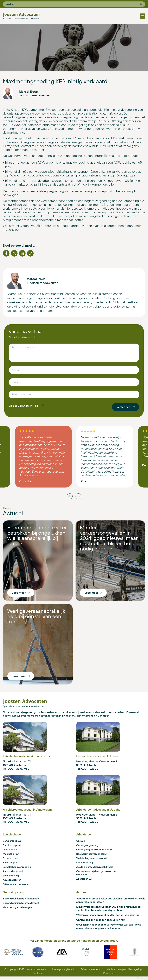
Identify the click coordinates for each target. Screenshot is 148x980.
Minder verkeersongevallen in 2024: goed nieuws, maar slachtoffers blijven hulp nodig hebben (109, 539)
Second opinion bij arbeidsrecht (22, 906)
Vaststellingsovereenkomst (92, 860)
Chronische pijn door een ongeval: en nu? (101, 923)
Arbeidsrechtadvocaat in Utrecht (98, 811)
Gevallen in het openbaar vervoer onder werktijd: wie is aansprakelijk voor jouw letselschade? (109, 930)
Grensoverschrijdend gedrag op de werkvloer (97, 875)
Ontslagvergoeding (88, 847)
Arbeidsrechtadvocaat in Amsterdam (27, 811)
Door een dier (11, 851)
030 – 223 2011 (91, 770)
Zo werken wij (11, 878)
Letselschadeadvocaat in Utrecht (98, 758)
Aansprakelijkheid (14, 874)
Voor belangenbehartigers (19, 910)
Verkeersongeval (13, 842)
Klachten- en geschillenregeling (124, 973)
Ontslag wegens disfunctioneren (96, 851)
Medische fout (12, 856)
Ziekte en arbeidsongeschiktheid (96, 869)
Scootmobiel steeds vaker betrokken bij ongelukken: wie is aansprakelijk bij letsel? (37, 537)
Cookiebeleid (110, 977)
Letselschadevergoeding (18, 869)
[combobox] (73, 4)
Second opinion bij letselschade (22, 901)
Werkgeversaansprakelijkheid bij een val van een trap (36, 618)
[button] (142, 16)
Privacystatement (91, 973)
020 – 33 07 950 (19, 823)
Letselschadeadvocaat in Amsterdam (28, 758)
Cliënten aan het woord (17, 887)
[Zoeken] (141, 4)
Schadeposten (12, 860)
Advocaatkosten (13, 882)
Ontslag (81, 842)
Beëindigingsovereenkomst (92, 856)
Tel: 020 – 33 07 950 (16, 770)
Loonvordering (85, 865)
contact (139, 227)
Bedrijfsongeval (12, 847)
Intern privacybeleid (64, 973)
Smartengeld (11, 865)
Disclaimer (38, 977)
